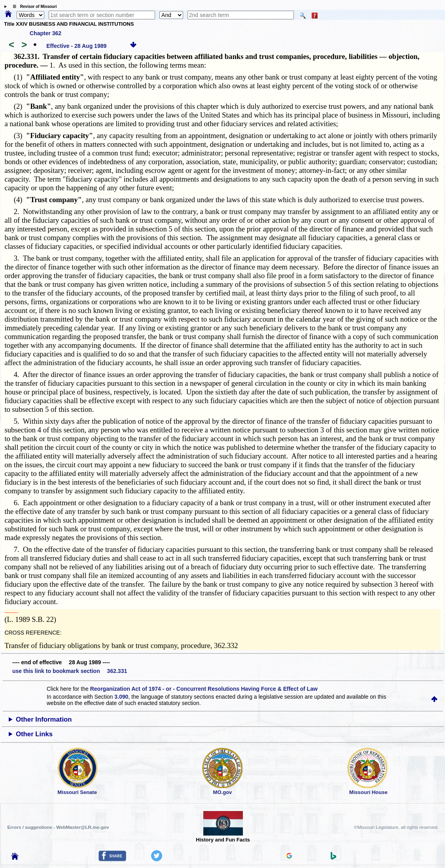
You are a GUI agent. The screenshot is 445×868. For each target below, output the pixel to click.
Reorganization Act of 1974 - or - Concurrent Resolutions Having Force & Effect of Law (204, 689)
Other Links (34, 734)
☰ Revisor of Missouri (33, 7)
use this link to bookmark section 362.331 (70, 671)
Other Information (44, 719)
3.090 (121, 697)
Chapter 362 (45, 33)
